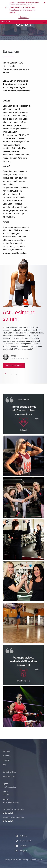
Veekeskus (7, 756)
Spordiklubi (7, 751)
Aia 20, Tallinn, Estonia (11, 802)
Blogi (4, 765)
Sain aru (23, 17)
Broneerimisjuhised (9, 772)
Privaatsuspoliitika (9, 777)
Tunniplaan (7, 760)
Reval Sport (5, 22)
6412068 (6, 795)
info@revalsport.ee (9, 787)
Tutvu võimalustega (13, 366)
